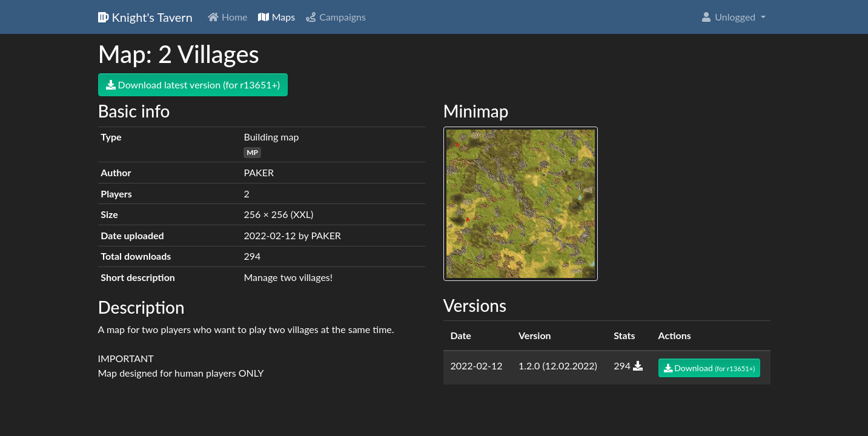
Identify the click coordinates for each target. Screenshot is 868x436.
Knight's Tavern (145, 17)
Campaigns (335, 17)
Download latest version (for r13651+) (193, 84)
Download (710, 368)
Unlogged (729, 17)
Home (227, 17)
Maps (277, 17)
